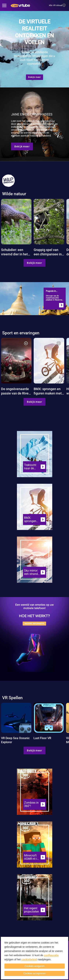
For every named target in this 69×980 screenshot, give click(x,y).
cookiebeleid (29, 959)
